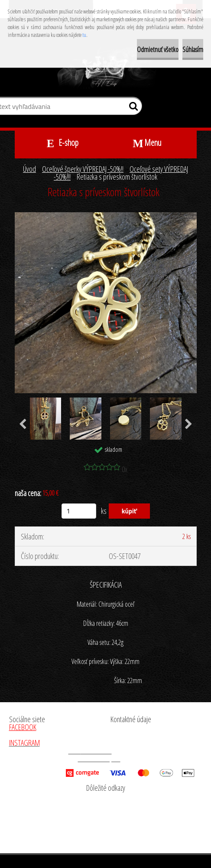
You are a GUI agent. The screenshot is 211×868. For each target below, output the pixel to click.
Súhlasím (193, 49)
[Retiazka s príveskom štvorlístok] (106, 216)
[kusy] (79, 511)
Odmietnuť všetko (158, 49)
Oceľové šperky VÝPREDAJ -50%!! (83, 169)
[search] (132, 108)
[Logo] (105, 69)
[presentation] (23, 424)
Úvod (29, 169)
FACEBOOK (23, 727)
